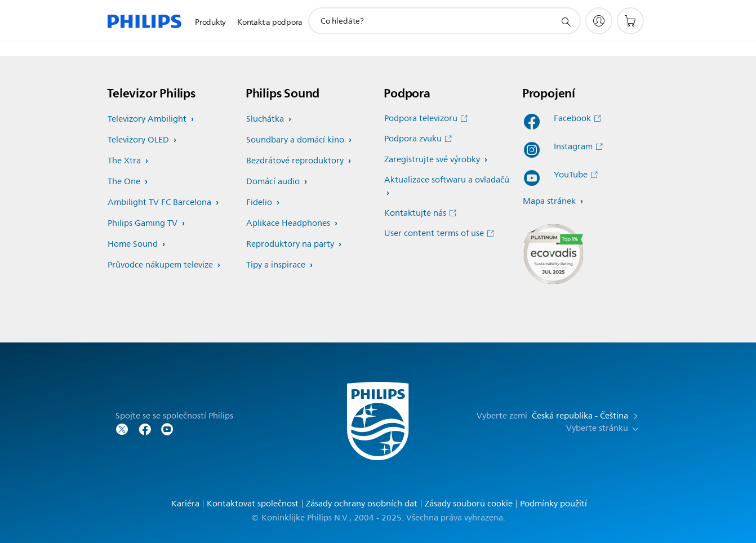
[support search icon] (566, 21)
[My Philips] (599, 21)
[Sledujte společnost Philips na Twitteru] (122, 428)
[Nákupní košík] (630, 21)
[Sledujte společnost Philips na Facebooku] (145, 428)
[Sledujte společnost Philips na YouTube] (167, 428)
